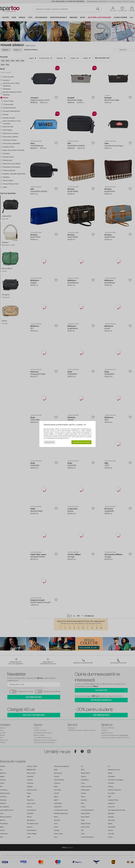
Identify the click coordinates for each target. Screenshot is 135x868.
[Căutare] (98, 9)
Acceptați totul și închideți (81, 442)
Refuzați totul (49, 442)
